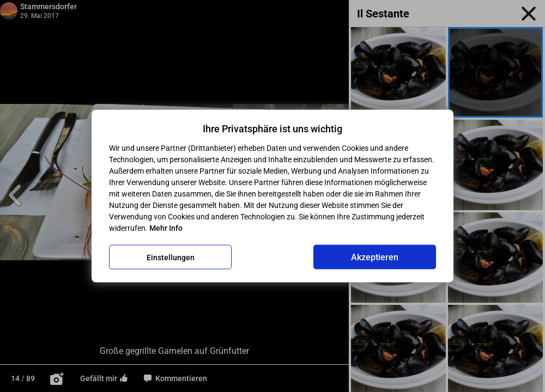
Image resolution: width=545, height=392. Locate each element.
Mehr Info (166, 228)
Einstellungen (171, 257)
